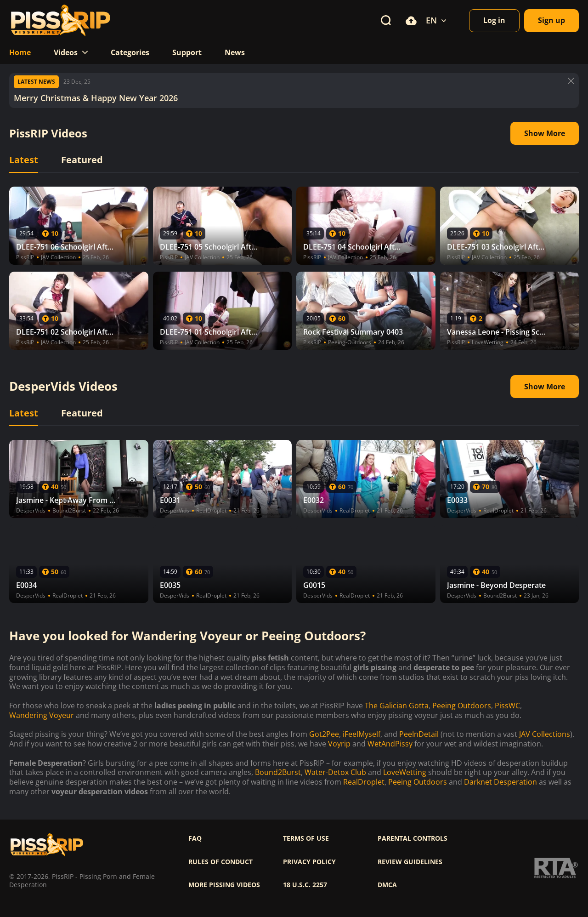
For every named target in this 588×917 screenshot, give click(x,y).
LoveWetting (405, 772)
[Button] (571, 81)
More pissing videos (224, 885)
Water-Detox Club (335, 772)
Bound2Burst (278, 772)
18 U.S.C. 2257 (305, 885)
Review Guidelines (410, 862)
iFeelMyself (362, 734)
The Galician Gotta (397, 706)
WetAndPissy (390, 744)
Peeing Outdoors (462, 706)
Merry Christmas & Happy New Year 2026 (96, 98)
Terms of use (306, 838)
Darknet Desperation (500, 782)
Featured (82, 160)
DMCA (387, 885)
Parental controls (413, 838)
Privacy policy (309, 862)
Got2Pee (324, 734)
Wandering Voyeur (42, 715)
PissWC (507, 706)
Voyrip (339, 744)
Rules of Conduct (220, 862)
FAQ (195, 838)
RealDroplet (364, 782)
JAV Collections (545, 734)
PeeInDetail (419, 734)
